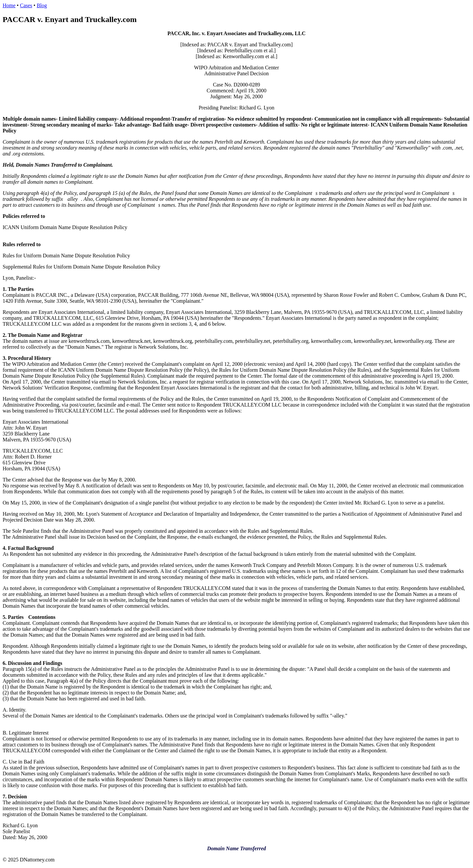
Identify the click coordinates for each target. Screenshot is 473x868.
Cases (26, 5)
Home (9, 5)
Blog (42, 5)
